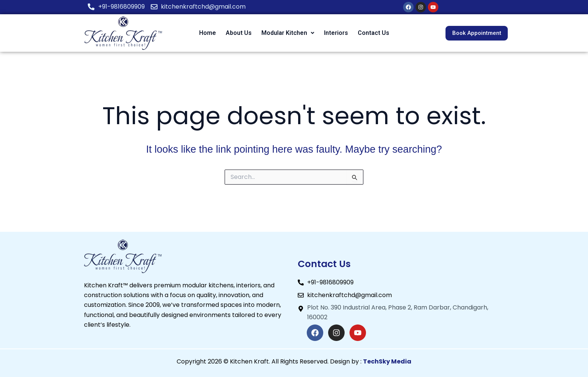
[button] (288, 33)
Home (208, 33)
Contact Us (373, 33)
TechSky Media (387, 361)
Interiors (336, 33)
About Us (239, 33)
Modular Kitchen (288, 33)
